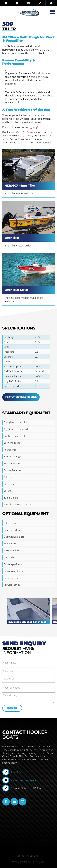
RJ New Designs (38, 862)
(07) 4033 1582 (19, 772)
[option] (28, 614)
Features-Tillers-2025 (21, 397)
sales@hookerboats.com (23, 780)
